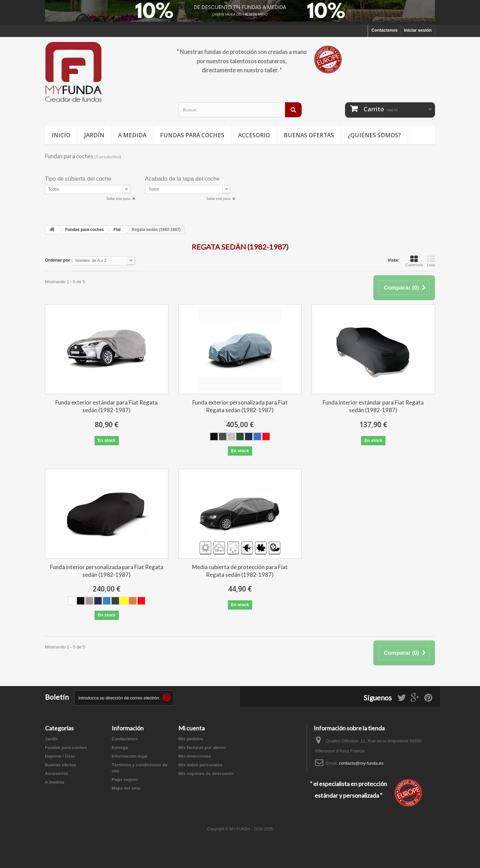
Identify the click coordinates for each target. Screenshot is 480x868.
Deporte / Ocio (60, 756)
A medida (132, 135)
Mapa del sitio (126, 788)
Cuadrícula (414, 261)
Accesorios (57, 774)
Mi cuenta (191, 728)
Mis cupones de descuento (206, 774)
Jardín (94, 135)
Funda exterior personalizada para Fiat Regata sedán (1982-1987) (240, 406)
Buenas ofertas (309, 135)
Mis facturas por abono (202, 748)
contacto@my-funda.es (361, 763)
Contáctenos (384, 30)
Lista (431, 261)
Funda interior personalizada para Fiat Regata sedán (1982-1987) (107, 571)
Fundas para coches (192, 135)
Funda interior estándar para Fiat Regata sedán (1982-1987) (373, 406)
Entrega (120, 748)
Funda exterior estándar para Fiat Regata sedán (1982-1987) (106, 406)
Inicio (61, 135)
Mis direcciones (195, 756)
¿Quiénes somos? (374, 135)
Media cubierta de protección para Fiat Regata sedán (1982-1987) (240, 571)
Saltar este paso (119, 199)
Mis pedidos (191, 739)
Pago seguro (125, 780)
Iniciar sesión (418, 30)
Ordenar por (57, 260)
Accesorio (254, 135)
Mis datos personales (200, 765)
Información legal (130, 756)
